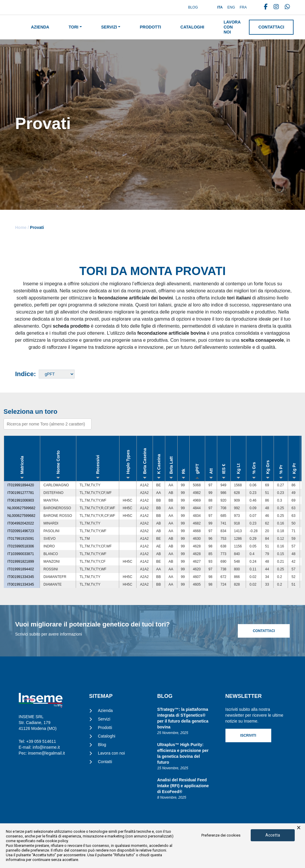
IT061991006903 (21, 500)
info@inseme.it (46, 747)
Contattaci (271, 27)
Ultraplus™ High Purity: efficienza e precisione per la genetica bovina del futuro (183, 753)
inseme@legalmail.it (46, 753)
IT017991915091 (21, 539)
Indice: (26, 374)
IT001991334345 (21, 577)
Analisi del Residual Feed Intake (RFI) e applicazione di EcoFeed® (183, 786)
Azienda (40, 27)
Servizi (109, 27)
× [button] (299, 828)
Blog (193, 7)
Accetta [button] (273, 835)
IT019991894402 (21, 569)
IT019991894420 (21, 485)
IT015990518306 (21, 546)
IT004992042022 (21, 523)
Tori (74, 27)
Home (21, 227)
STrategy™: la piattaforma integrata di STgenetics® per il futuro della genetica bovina (183, 718)
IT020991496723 (21, 531)
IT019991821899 (21, 562)
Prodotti (150, 27)
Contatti (105, 762)
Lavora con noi (232, 27)
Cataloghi (192, 27)
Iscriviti (248, 735)
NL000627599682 (21, 508)
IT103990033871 (21, 554)
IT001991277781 (21, 493)
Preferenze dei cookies (221, 835)
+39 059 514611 (41, 741)
